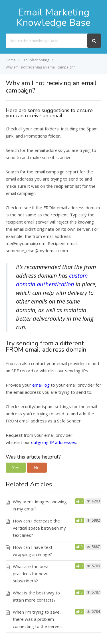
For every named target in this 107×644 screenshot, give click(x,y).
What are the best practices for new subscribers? (31, 573)
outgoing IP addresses (54, 442)
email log (41, 385)
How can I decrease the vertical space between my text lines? (39, 528)
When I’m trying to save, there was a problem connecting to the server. (38, 619)
